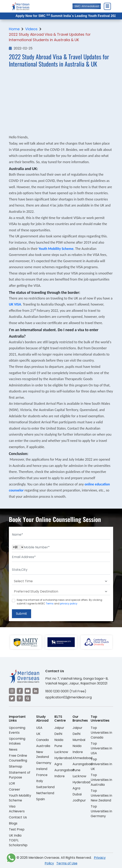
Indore (59, 776)
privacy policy (69, 604)
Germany (44, 763)
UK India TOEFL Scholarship (18, 840)
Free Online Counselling (18, 758)
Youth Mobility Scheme (56, 249)
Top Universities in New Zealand (101, 795)
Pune (58, 746)
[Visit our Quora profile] (28, 698)
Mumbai (79, 740)
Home (14, 29)
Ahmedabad (82, 758)
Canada (42, 740)
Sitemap (16, 766)
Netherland (45, 793)
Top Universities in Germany (101, 811)
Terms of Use (67, 863)
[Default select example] (61, 581)
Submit (22, 614)
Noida (59, 740)
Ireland (42, 769)
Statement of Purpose (20, 775)
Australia (43, 746)
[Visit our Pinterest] (20, 698)
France (42, 775)
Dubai (77, 794)
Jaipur (59, 728)
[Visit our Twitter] (12, 698)
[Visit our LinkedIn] (36, 691)
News (13, 750)
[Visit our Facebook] (20, 691)
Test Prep (17, 829)
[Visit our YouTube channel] (28, 691)
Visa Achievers (17, 809)
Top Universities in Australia (101, 780)
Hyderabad (63, 758)
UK (38, 734)
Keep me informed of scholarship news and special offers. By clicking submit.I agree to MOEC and (59, 602)
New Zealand (43, 754)
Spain (40, 799)
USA (39, 728)
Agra (58, 764)
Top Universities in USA (101, 748)
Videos (31, 29)
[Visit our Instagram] (12, 691)
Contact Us (18, 817)
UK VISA (15, 304)
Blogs (13, 823)
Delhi (58, 734)
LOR (12, 783)
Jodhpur (79, 800)
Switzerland (45, 787)
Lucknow (61, 752)
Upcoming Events (17, 730)
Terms (50, 604)
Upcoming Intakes (17, 741)
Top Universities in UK (101, 764)
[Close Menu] (107, 6)
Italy (40, 781)
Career (15, 789)
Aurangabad (64, 770)
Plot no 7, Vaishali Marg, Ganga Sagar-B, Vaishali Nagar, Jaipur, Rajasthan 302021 (77, 681)
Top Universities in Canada (101, 733)
